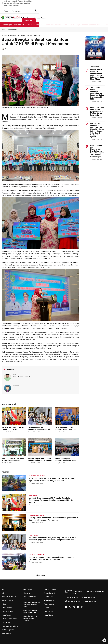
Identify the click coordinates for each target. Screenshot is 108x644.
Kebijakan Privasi (8, 591)
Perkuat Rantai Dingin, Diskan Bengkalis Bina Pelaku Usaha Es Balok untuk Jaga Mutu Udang (40, 452)
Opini (66, 15)
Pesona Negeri (7, 15)
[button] (89, 9)
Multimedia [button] (60, 9)
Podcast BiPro (48, 587)
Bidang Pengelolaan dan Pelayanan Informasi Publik (31, 595)
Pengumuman (91, 2)
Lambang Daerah (8, 602)
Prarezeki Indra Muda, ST (22, 367)
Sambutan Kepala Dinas (10, 617)
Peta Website (48, 606)
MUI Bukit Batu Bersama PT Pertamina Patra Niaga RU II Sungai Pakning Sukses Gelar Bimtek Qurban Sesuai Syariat (97, 121)
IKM (3, 580)
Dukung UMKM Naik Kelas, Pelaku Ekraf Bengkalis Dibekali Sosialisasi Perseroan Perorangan (54, 509)
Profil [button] (38, 9)
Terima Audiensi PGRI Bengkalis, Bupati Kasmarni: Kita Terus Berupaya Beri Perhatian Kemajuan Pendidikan (52, 529)
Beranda (30, 9)
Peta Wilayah (6, 606)
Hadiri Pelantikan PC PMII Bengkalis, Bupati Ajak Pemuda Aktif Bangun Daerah (67, 420)
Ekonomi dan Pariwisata (53, 15)
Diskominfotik (98, 637)
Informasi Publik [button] (75, 9)
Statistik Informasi (50, 580)
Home (4, 20)
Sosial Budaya (75, 15)
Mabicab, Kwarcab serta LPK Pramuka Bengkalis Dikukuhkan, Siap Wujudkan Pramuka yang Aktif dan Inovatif (51, 491)
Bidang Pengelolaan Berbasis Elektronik (30, 602)
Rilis (6, 39)
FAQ (3, 584)
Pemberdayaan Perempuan (92, 15)
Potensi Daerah (7, 598)
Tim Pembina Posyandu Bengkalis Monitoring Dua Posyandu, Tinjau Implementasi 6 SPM (65, 452)
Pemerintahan (19, 15)
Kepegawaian (6, 624)
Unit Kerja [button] (48, 9)
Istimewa (16, 378)
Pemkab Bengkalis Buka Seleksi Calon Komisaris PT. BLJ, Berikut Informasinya (97, 102)
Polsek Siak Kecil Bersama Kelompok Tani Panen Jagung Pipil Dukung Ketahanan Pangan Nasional (53, 470)
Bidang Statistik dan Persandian (30, 588)
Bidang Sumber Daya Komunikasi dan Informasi (30, 609)
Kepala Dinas (27, 580)
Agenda (81, 2)
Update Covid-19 (49, 584)
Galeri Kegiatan (49, 591)
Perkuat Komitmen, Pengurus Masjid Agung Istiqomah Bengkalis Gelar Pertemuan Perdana (52, 549)
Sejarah (4, 595)
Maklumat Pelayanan (9, 587)
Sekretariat (26, 584)
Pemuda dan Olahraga (34, 15)
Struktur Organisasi (8, 620)
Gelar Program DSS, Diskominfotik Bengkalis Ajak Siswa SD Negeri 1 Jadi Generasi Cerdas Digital (97, 141)
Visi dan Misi (6, 613)
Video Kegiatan (49, 595)
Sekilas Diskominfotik (9, 609)
